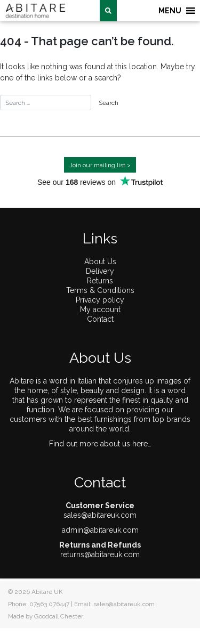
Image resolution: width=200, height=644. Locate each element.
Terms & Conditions (100, 290)
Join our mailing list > (100, 165)
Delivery (100, 271)
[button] (170, 11)
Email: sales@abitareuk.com (114, 604)
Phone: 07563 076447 (39, 604)
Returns (100, 281)
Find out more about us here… (100, 444)
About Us (100, 262)
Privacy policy (100, 300)
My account (100, 309)
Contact (100, 319)
